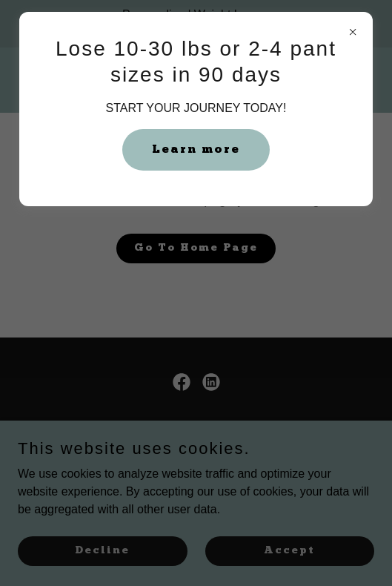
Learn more (196, 150)
